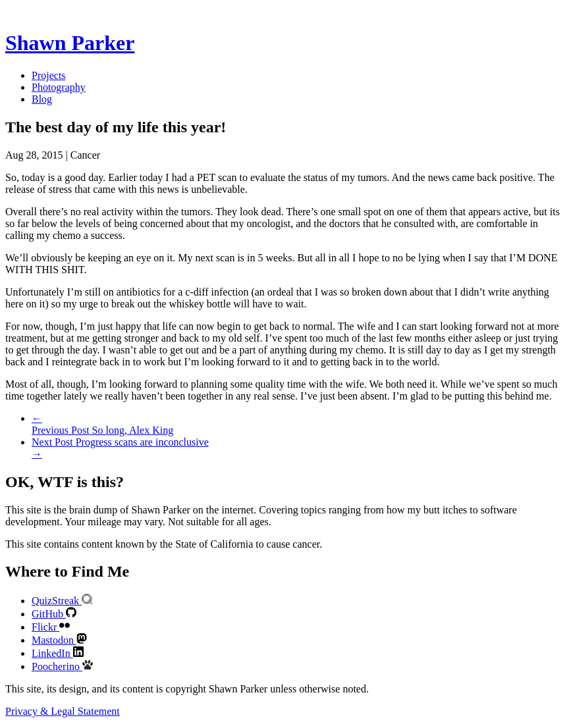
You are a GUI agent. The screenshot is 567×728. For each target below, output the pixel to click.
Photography (59, 87)
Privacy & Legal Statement (63, 711)
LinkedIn (58, 653)
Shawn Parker (70, 43)
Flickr (51, 627)
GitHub (54, 614)
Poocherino (62, 666)
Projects (49, 75)
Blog (42, 99)
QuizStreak (62, 601)
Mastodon (59, 640)
